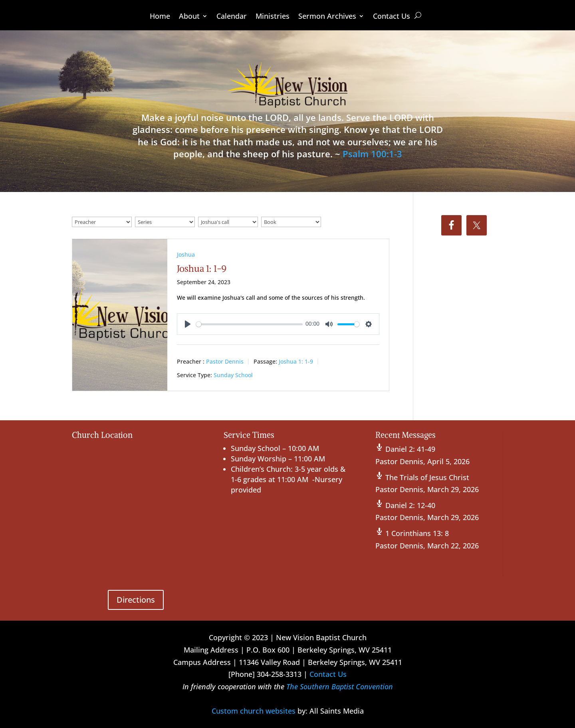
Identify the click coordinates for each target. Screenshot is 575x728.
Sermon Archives (327, 17)
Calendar (232, 17)
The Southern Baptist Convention (340, 686)
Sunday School (233, 375)
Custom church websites (254, 711)
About (189, 17)
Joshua (186, 254)
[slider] (249, 324)
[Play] (188, 324)
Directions (136, 600)
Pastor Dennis (225, 361)
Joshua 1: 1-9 (202, 268)
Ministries (273, 17)
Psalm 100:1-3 (372, 154)
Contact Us (392, 17)
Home (160, 17)
